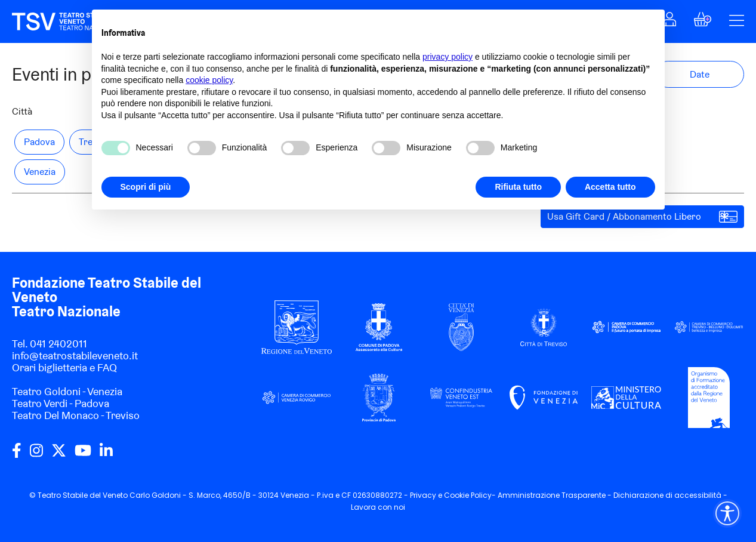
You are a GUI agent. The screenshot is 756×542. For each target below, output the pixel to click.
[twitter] (59, 455)
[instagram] (36, 455)
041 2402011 (58, 344)
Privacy (423, 495)
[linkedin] (106, 455)
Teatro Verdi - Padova (61, 403)
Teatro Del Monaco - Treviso (76, 415)
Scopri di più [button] (146, 187)
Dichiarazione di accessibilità (667, 495)
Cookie (456, 495)
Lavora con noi (378, 507)
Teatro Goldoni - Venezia (67, 391)
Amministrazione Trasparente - (556, 495)
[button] (703, 22)
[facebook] (17, 455)
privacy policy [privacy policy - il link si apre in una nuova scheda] (448, 57)
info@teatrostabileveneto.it (75, 355)
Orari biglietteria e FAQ (64, 367)
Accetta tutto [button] (610, 187)
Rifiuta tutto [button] (518, 187)
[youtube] (83, 455)
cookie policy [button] (209, 80)
